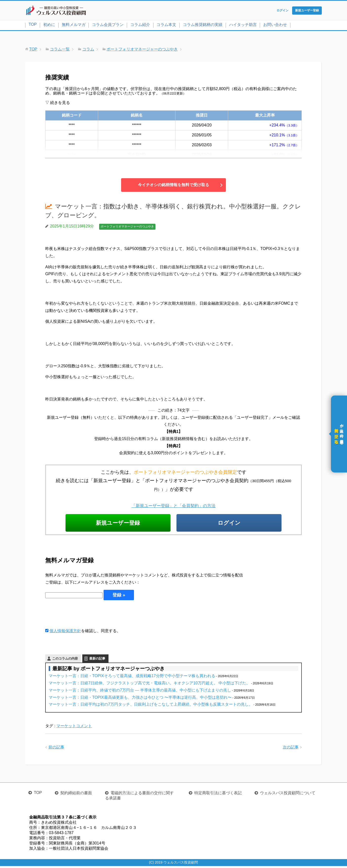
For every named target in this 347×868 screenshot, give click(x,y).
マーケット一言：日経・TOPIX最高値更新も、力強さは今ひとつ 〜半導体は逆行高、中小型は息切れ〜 (140, 699)
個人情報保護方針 (65, 633)
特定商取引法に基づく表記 (218, 795)
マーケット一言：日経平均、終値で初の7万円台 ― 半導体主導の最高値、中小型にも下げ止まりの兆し (140, 692)
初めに (49, 26)
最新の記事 (97, 660)
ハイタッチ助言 (243, 26)
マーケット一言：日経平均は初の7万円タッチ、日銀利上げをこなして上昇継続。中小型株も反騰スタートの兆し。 (151, 706)
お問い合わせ (275, 26)
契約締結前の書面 (76, 795)
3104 (72, 156)
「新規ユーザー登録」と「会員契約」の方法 (173, 507)
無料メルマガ (74, 26)
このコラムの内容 (65, 660)
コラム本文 (166, 26)
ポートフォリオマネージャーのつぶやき (127, 227)
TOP (33, 25)
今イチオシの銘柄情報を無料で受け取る (173, 186)
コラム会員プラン (108, 26)
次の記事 (291, 749)
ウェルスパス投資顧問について (288, 795)
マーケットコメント (74, 728)
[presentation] (83, 616)
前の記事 (56, 749)
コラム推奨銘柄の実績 (203, 26)
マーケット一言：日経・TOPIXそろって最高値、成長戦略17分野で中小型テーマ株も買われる (132, 678)
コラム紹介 (140, 26)
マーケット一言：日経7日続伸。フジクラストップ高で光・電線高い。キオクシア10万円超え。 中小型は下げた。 (149, 685)
